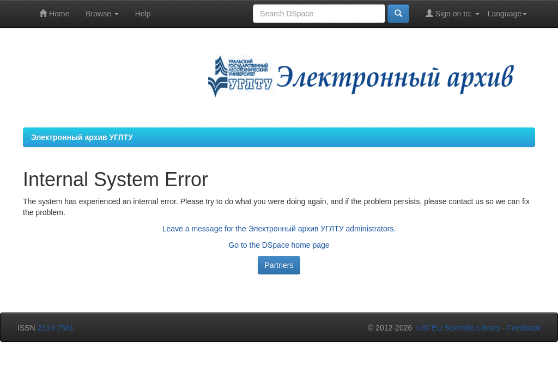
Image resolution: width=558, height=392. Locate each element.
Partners (279, 265)
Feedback (524, 328)
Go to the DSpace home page (279, 245)
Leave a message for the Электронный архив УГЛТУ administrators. (279, 229)
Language (507, 14)
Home (54, 13)
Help (143, 14)
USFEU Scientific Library (458, 328)
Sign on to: (453, 13)
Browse (102, 14)
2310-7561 (56, 328)
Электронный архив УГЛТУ (82, 137)
